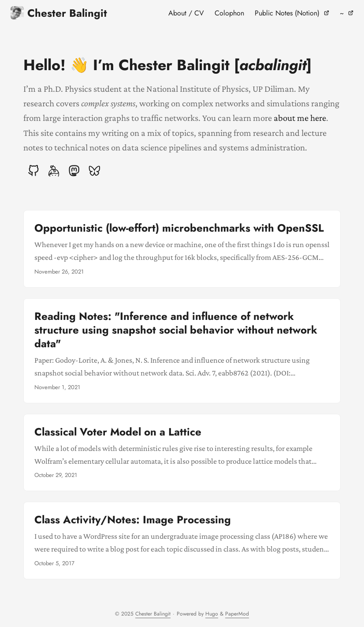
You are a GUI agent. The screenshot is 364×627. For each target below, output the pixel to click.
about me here (300, 118)
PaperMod (237, 614)
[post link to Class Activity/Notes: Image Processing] (182, 541)
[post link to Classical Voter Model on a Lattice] (182, 453)
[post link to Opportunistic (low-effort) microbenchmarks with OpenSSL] (182, 249)
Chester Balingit (59, 13)
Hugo (212, 614)
